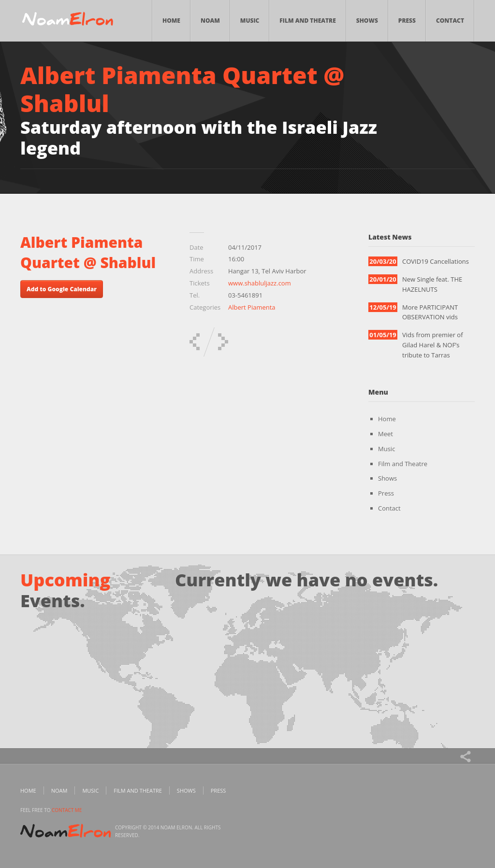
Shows (367, 21)
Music (250, 21)
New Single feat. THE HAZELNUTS (432, 284)
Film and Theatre (307, 21)
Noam (210, 21)
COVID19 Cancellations (436, 261)
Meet (386, 434)
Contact (450, 21)
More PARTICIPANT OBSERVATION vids (430, 312)
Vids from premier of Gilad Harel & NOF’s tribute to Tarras (433, 345)
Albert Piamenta (252, 307)
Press (407, 21)
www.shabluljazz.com (260, 283)
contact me (67, 810)
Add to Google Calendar (62, 289)
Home (171, 21)
